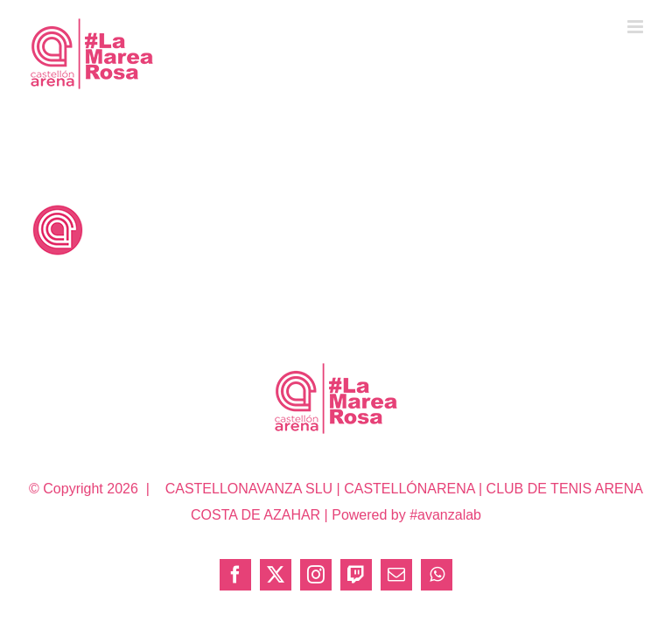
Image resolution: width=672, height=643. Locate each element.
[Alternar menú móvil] (637, 27)
